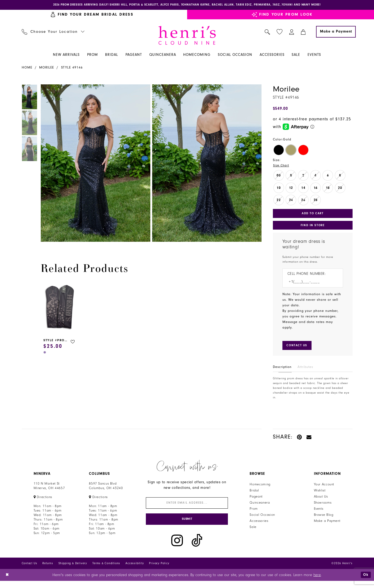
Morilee (47, 68)
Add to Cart (313, 215)
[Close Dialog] (8, 582)
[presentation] (60, 309)
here (317, 582)
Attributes (305, 371)
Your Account (324, 489)
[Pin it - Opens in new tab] (300, 441)
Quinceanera (260, 507)
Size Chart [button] (282, 166)
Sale (253, 531)
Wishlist (320, 495)
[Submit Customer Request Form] (298, 349)
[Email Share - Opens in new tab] (309, 441)
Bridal (254, 495)
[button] (292, 33)
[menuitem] (53, 33)
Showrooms (323, 507)
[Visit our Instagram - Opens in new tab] (177, 548)
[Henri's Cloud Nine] (187, 36)
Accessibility (135, 570)
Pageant (256, 501)
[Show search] (267, 33)
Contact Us (30, 570)
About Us (321, 501)
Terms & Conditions (106, 570)
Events (319, 513)
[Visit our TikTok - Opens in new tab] (197, 548)
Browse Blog (324, 519)
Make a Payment (327, 525)
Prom (254, 513)
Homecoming (260, 489)
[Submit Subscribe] (187, 526)
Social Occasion (262, 519)
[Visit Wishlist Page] (279, 33)
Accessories (259, 525)
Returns (48, 570)
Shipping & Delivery (73, 570)
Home (27, 68)
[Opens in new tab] (43, 502)
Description (282, 371)
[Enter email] (187, 508)
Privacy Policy (159, 570)
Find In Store (313, 228)
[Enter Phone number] (310, 285)
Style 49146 (72, 68)
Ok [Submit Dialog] (365, 582)
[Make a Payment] (336, 33)
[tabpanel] (94, 164)
